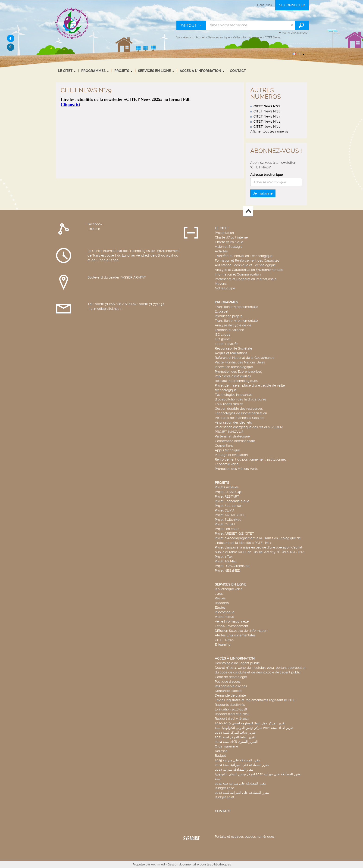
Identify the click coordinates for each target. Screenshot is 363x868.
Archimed (158, 864)
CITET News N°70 (267, 127)
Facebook (95, 224)
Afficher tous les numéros (269, 131)
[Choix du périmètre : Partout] (191, 25)
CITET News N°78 (267, 111)
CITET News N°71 (267, 121)
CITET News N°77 (267, 116)
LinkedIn (94, 229)
